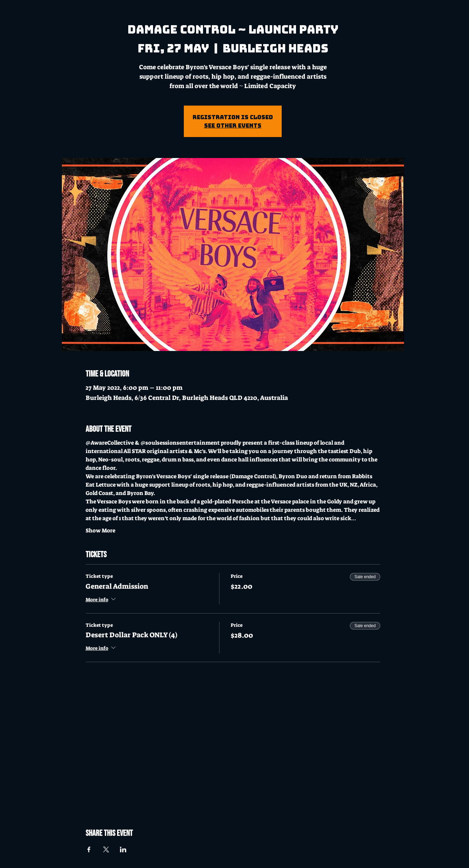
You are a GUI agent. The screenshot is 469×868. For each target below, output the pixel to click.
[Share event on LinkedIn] (123, 849)
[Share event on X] (106, 849)
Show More (100, 530)
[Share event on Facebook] (89, 849)
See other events (233, 125)
